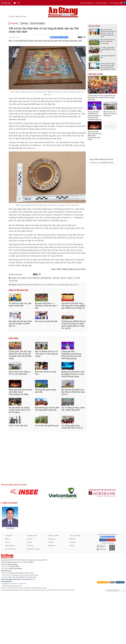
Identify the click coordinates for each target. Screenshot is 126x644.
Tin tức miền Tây (11, 599)
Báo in (112, 633)
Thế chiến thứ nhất (46, 278)
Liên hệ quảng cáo (87, 3)
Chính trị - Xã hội (53, 586)
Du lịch (72, 596)
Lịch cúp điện (115, 3)
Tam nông (30, 596)
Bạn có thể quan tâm (19, 290)
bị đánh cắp (36, 278)
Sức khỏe (73, 593)
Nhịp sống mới (10, 596)
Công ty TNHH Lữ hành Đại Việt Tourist (101, 159)
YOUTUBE (112, 590)
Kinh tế (7, 589)
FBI (19, 278)
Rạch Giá (63, 278)
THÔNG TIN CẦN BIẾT (10, 554)
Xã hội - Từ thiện (75, 586)
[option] (24, 542)
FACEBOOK (104, 590)
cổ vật (30, 278)
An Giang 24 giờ (32, 586)
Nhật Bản (24, 278)
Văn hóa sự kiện (96, 74)
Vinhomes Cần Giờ (108, 163)
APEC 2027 (56, 278)
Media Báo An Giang (33, 599)
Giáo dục (29, 589)
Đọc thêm (14, 353)
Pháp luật (73, 589)
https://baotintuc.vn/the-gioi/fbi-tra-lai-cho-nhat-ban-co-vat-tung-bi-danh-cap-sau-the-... (45, 285)
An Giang (77, 278)
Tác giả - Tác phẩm (37, 23)
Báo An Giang (13, 281)
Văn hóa (24, 23)
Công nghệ (52, 589)
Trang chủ (14, 23)
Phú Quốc (70, 278)
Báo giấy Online (102, 3)
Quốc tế (8, 593)
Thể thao (51, 593)
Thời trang (52, 596)
